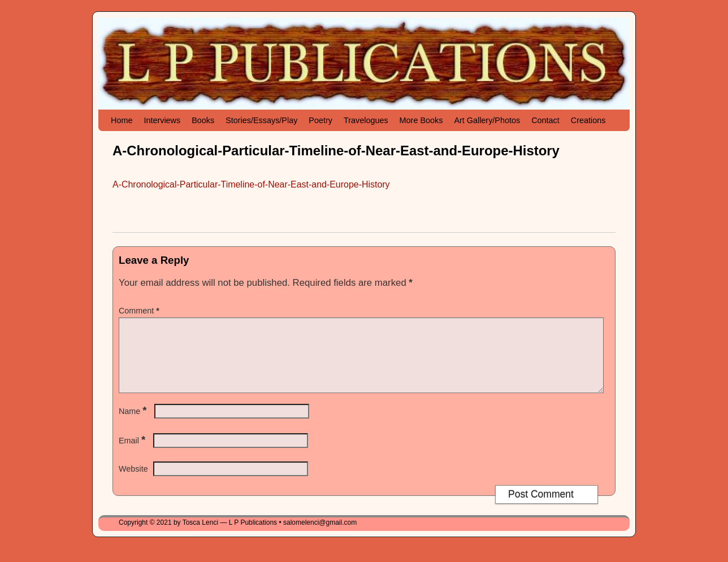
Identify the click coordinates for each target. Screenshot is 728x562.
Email (133, 454)
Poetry (320, 120)
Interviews (162, 120)
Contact (545, 120)
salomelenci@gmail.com (320, 536)
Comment (140, 311)
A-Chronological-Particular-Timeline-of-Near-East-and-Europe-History (251, 184)
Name (134, 425)
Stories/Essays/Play (261, 120)
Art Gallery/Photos (487, 120)
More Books (421, 120)
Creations (588, 120)
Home (122, 120)
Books (203, 120)
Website (133, 482)
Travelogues (366, 120)
